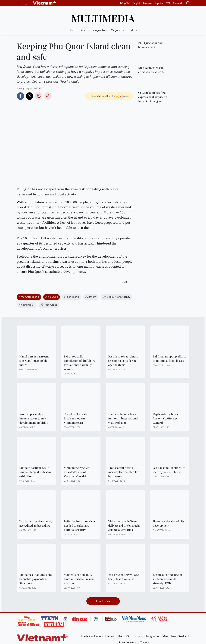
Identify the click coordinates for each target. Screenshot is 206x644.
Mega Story (118, 30)
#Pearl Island (71, 297)
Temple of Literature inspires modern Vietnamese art (77, 418)
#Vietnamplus (27, 305)
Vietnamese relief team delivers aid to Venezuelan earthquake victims (125, 525)
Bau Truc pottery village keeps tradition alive (124, 577)
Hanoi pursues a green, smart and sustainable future (34, 361)
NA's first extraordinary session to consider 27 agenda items (123, 361)
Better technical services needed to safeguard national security (80, 525)
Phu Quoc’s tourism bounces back (151, 45)
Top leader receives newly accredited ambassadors (36, 523)
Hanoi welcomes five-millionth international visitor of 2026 (123, 418)
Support (138, 636)
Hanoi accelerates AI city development (169, 523)
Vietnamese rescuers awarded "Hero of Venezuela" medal (77, 472)
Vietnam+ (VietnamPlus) (45, 3)
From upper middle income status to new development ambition (34, 418)
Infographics (99, 30)
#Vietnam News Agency (116, 297)
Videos (84, 30)
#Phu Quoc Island (29, 297)
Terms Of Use (115, 636)
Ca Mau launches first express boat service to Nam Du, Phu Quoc (153, 97)
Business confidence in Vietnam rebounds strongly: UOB (167, 579)
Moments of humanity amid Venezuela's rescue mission (79, 579)
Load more (103, 601)
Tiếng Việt (125, 3)
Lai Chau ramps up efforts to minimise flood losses (169, 358)
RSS (128, 636)
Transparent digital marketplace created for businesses (124, 472)
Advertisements (128, 642)
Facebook (20, 96)
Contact (144, 642)
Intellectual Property (92, 636)
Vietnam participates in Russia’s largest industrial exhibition (36, 472)
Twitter (30, 96)
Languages (153, 636)
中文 (168, 3)
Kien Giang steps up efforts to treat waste (152, 70)
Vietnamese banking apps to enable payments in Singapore (36, 579)
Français (148, 3)
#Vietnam (91, 297)
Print (39, 96)
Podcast (133, 30)
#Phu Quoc (52, 297)
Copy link (48, 96)
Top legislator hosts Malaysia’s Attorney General (165, 418)
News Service (179, 636)
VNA (165, 636)
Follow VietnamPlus (99, 96)
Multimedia (103, 18)
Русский (178, 3)
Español (159, 3)
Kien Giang (49, 305)
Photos (72, 30)
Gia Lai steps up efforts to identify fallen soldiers (169, 470)
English (137, 3)
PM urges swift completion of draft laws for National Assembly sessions (79, 363)
